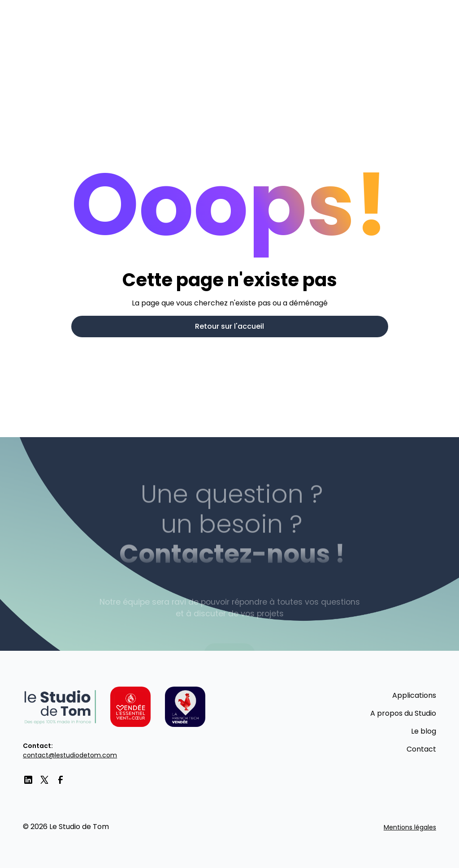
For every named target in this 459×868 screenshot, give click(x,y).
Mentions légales (410, 827)
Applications (414, 695)
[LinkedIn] (28, 780)
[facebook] (61, 780)
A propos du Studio (403, 713)
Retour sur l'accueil (229, 326)
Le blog (424, 731)
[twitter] (44, 780)
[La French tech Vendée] (185, 707)
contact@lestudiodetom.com (70, 755)
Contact (421, 749)
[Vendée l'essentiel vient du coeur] (130, 707)
